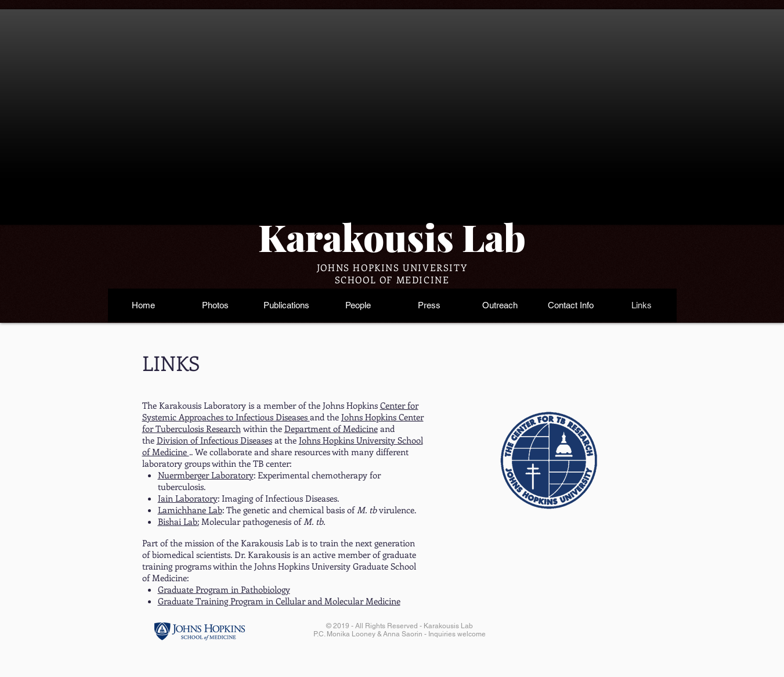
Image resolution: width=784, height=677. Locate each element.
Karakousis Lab (392, 237)
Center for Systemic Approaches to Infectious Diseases (280, 411)
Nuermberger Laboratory (206, 475)
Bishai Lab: (178, 521)
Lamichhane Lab (190, 510)
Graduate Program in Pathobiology (224, 589)
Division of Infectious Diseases (214, 440)
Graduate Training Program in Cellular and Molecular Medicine (279, 601)
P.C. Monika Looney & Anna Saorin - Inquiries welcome (400, 634)
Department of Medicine (331, 428)
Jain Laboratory (188, 498)
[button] (215, 305)
